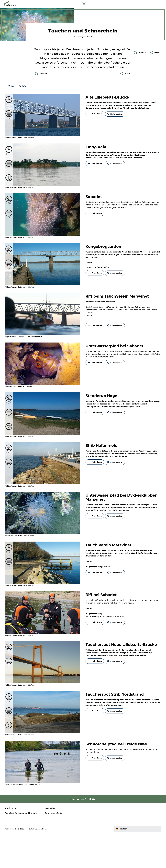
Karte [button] (25, 128)
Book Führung (158, 2)
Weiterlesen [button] (95, 155)
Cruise (148, 2)
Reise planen (126, 8)
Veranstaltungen (42, 8)
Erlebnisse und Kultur (63, 8)
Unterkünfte (111, 8)
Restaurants (83, 8)
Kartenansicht (116, 155)
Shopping (97, 8)
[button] (140, 106)
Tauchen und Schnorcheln (22, 16)
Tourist (141, 2)
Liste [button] (13, 128)
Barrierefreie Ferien (56, 845)
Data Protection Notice (41, 863)
